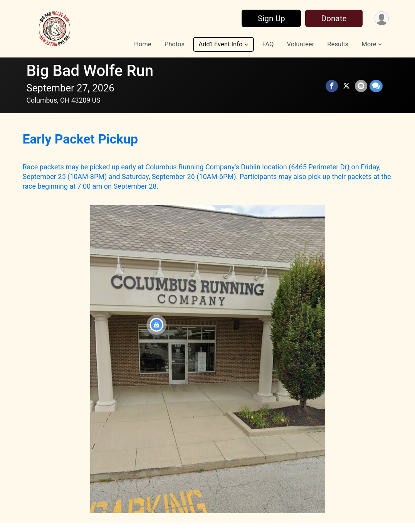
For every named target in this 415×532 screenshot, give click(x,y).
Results (338, 44)
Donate (334, 19)
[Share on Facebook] (332, 86)
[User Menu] (382, 18)
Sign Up (271, 19)
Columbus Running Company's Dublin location (216, 167)
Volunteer (301, 44)
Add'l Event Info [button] (220, 44)
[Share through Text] (376, 86)
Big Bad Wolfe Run (90, 71)
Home (143, 44)
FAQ (268, 44)
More (369, 44)
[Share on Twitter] (346, 86)
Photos (175, 44)
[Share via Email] (361, 86)
